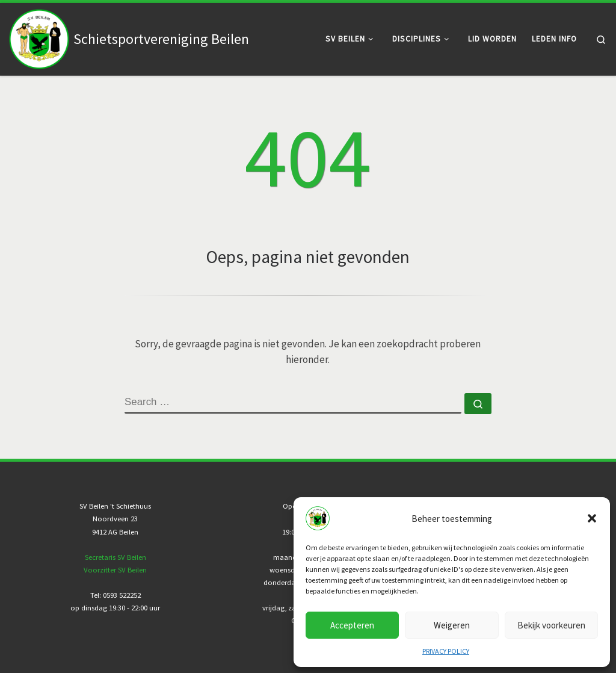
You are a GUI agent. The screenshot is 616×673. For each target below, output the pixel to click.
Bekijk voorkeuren (551, 625)
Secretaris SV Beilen (115, 557)
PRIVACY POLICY (446, 651)
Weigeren (452, 625)
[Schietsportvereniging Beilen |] (39, 37)
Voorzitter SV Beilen (115, 570)
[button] (592, 518)
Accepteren (352, 625)
